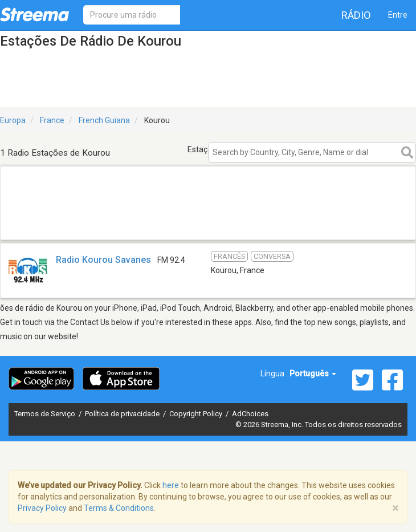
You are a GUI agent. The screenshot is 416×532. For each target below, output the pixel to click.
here (171, 485)
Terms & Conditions (119, 508)
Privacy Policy (42, 508)
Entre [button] (398, 15)
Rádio (356, 15)
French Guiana (104, 120)
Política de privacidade (123, 414)
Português (313, 373)
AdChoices (250, 414)
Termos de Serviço (46, 414)
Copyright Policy (197, 414)
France (52, 120)
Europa (13, 120)
